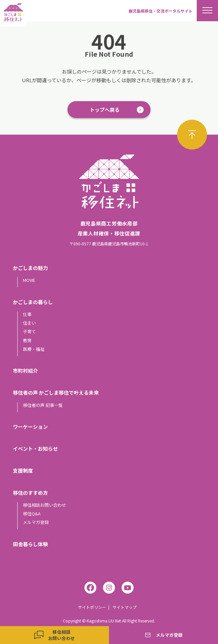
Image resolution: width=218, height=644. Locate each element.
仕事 (27, 314)
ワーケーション (30, 427)
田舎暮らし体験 (30, 544)
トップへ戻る (105, 110)
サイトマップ (125, 607)
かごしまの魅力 (30, 268)
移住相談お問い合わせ (45, 505)
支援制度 (23, 470)
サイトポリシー (92, 607)
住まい (29, 323)
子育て (29, 331)
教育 (27, 340)
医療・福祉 (34, 349)
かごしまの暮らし (33, 302)
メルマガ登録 (36, 522)
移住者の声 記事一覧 (43, 405)
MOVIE (29, 280)
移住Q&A (32, 514)
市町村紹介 (25, 371)
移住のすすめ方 (30, 493)
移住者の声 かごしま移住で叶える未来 (56, 392)
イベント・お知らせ (35, 449)
